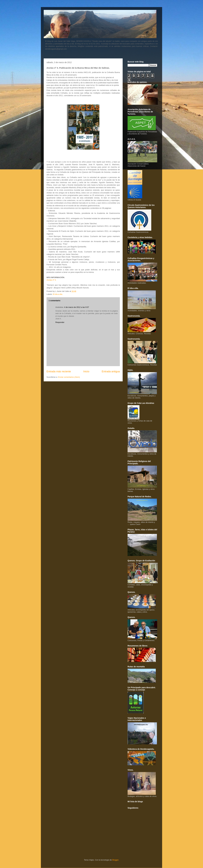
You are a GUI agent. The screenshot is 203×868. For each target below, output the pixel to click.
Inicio (86, 371)
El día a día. (58, 294)
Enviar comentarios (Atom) (69, 377)
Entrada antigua (111, 371)
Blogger (115, 860)
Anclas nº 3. (51, 280)
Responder (60, 322)
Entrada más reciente (59, 371)
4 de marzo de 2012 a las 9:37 (77, 307)
